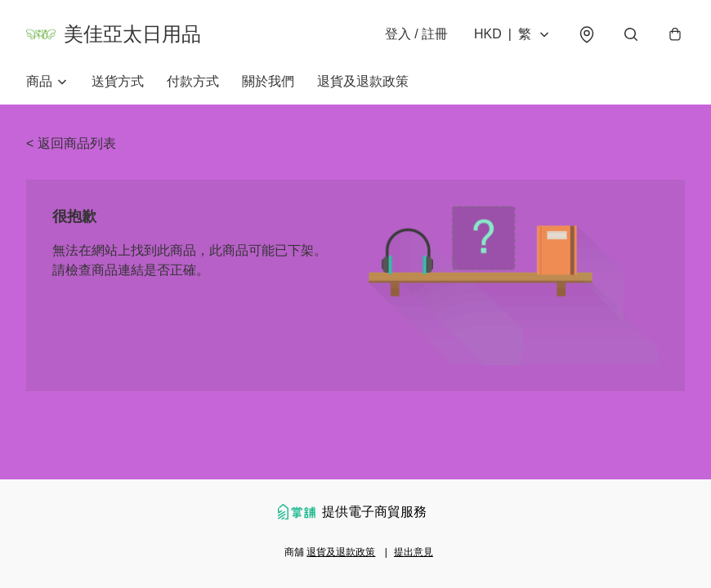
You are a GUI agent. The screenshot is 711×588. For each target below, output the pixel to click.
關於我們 (268, 81)
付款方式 (193, 81)
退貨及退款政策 (363, 81)
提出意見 (414, 552)
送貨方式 (118, 81)
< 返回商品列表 (71, 143)
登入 (416, 34)
